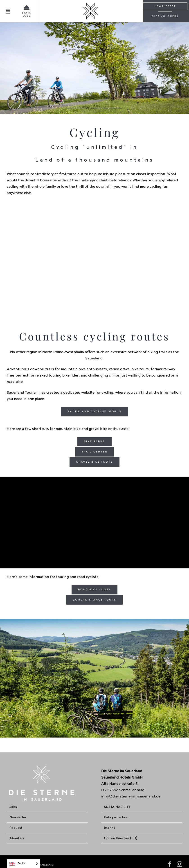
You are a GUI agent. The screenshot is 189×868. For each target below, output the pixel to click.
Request (16, 828)
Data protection (116, 817)
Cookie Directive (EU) (121, 838)
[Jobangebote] (23, 11)
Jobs (13, 807)
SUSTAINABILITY (117, 807)
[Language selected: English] (23, 864)
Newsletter (18, 817)
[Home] (90, 11)
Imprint (109, 828)
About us (17, 838)
